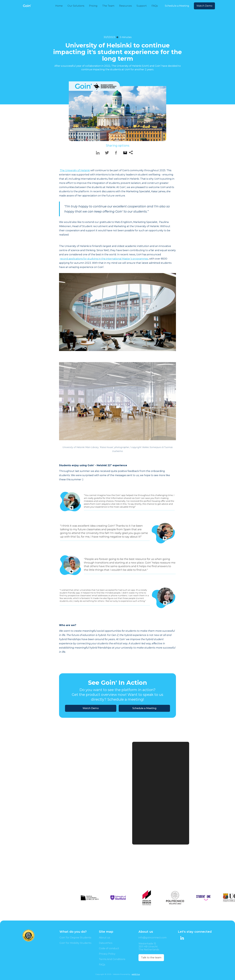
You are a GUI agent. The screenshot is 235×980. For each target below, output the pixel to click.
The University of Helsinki (75, 170)
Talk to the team (151, 958)
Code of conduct (109, 948)
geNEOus (136, 974)
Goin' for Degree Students (75, 938)
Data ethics (106, 943)
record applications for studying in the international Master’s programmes (104, 259)
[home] (27, 6)
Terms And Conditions (112, 959)
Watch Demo (204, 6)
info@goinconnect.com (152, 938)
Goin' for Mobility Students (75, 943)
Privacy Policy (107, 954)
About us (104, 938)
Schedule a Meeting (177, 6)
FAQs (102, 965)
